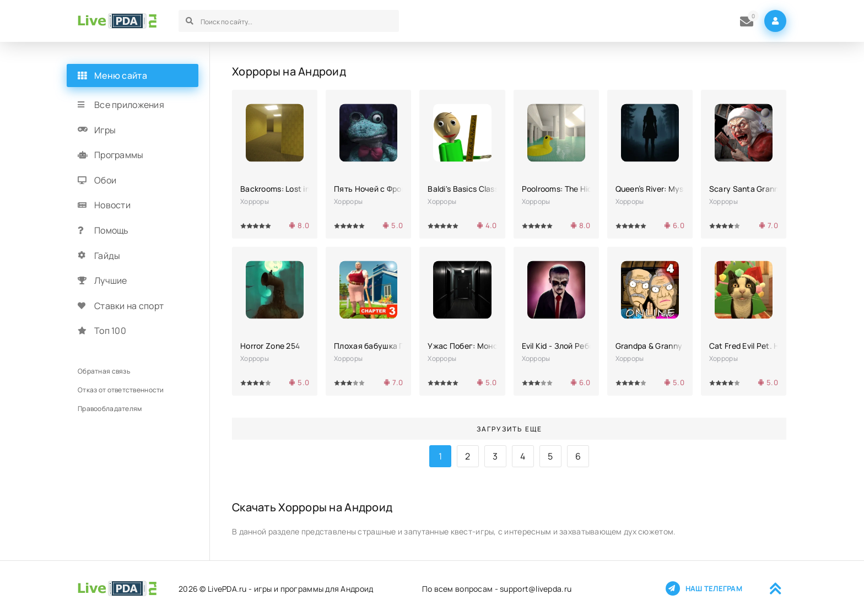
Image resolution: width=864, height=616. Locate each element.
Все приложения (129, 105)
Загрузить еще (509, 429)
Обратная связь (104, 371)
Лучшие (111, 280)
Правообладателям (110, 409)
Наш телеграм (704, 588)
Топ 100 (110, 331)
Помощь (112, 230)
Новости (112, 205)
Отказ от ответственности (121, 390)
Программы (119, 155)
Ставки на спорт (129, 306)
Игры (105, 130)
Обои (105, 180)
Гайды (107, 256)
